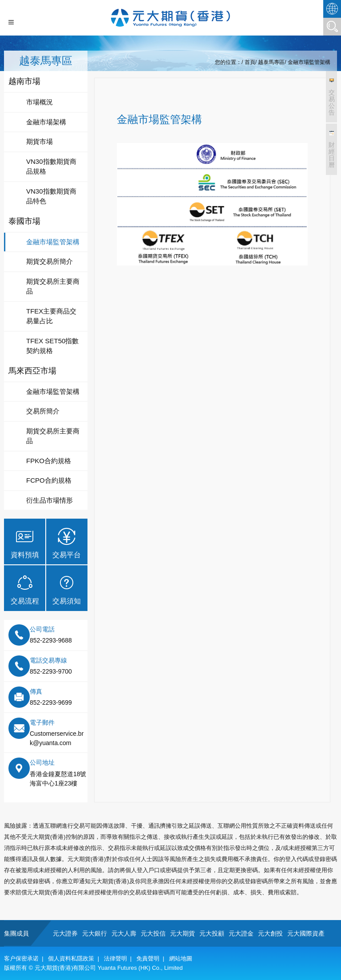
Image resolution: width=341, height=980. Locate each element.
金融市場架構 (46, 122)
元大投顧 (212, 933)
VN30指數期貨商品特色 (51, 196)
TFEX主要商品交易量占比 (51, 316)
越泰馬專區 (271, 62)
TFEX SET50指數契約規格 (52, 346)
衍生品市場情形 (50, 500)
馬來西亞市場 (32, 371)
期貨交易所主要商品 (53, 286)
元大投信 (153, 933)
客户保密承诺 (21, 958)
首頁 (250, 62)
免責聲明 (148, 958)
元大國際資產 (306, 933)
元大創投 (270, 933)
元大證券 (65, 933)
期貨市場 (40, 141)
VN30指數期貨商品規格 (51, 167)
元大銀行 (95, 933)
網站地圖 (181, 958)
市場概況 (40, 102)
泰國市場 (24, 221)
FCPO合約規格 (49, 480)
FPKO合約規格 (49, 461)
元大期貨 (182, 933)
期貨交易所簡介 (50, 261)
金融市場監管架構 (309, 62)
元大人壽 (124, 933)
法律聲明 (115, 958)
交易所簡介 (43, 411)
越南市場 (24, 81)
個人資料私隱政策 (71, 958)
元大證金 (241, 933)
